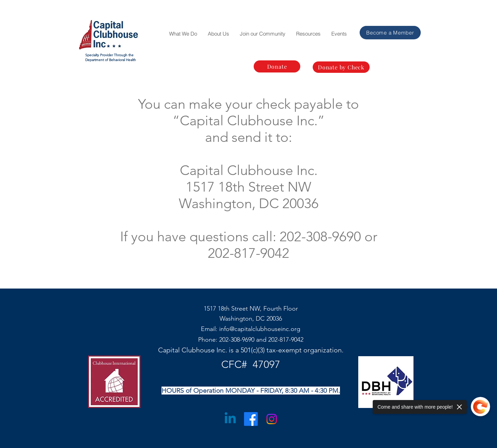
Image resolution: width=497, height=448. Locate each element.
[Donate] (277, 66)
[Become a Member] (390, 33)
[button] (183, 34)
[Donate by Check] (341, 67)
